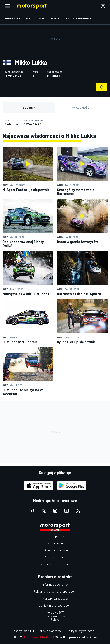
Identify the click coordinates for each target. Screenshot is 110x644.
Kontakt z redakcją (55, 598)
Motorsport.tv (55, 536)
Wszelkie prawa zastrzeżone (76, 637)
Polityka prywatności (81, 631)
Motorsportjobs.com (55, 550)
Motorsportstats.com (55, 564)
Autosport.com (55, 557)
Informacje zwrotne (55, 584)
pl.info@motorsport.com (55, 605)
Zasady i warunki (23, 631)
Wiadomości (81, 107)
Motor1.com (55, 543)
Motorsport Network (39, 637)
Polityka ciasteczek (50, 631)
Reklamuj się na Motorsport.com (55, 591)
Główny (29, 107)
